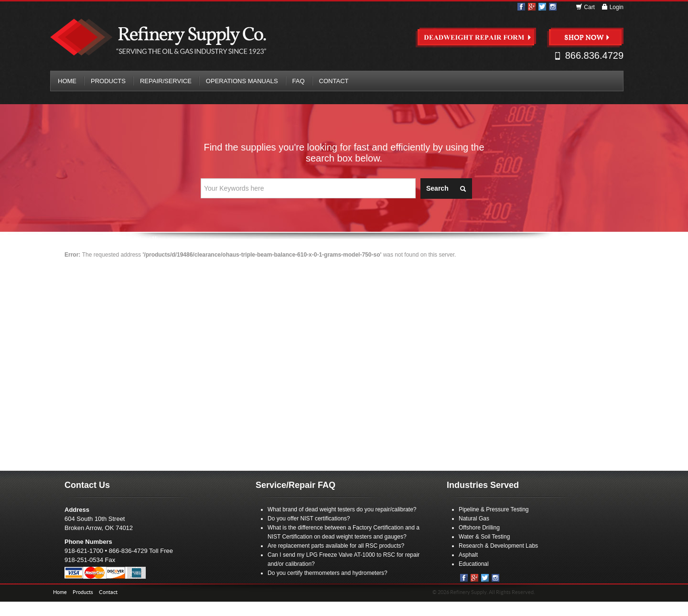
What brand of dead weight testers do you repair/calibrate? (342, 509)
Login (612, 7)
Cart (586, 7)
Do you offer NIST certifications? (309, 519)
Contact (334, 81)
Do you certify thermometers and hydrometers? (328, 573)
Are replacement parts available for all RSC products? (336, 546)
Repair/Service (166, 81)
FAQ (299, 81)
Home (67, 81)
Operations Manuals (242, 81)
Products (108, 81)
